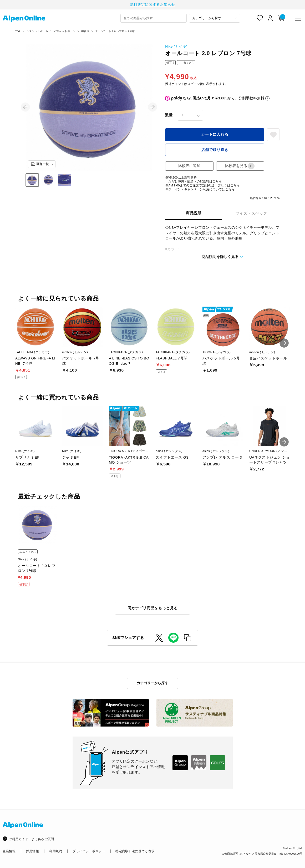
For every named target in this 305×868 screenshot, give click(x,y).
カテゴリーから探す (152, 683)
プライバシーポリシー (89, 851)
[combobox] (153, 19)
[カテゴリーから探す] (214, 19)
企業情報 (9, 851)
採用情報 (32, 851)
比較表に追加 (189, 167)
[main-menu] (298, 19)
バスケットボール (37, 32)
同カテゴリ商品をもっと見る (153, 609)
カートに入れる (215, 135)
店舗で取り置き (215, 151)
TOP (18, 32)
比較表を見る (240, 167)
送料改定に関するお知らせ (152, 5)
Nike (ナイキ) (176, 47)
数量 (169, 116)
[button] (25, 108)
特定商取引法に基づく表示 (135, 851)
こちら (217, 182)
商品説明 (194, 214)
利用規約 (56, 851)
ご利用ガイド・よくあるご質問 (31, 839)
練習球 (85, 32)
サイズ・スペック (251, 214)
